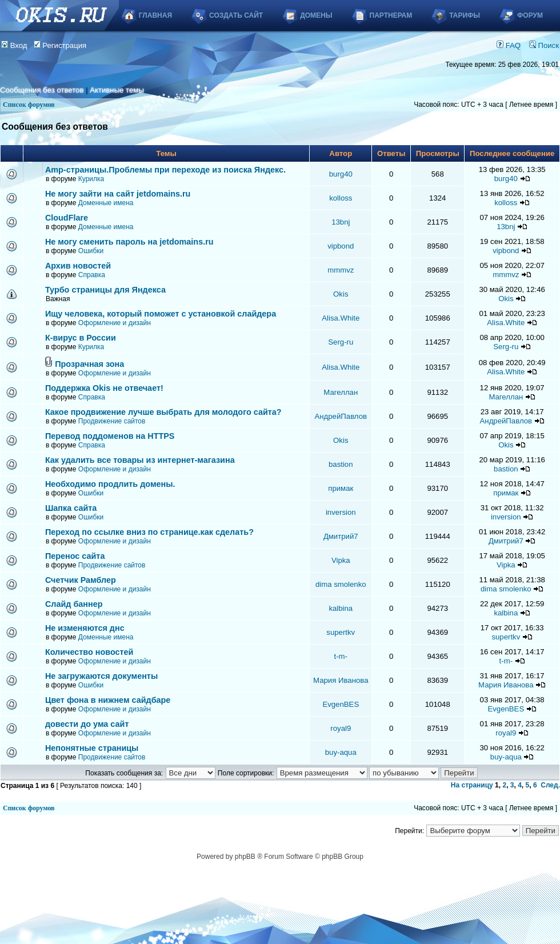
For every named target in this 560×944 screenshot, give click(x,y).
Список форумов (29, 105)
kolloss (341, 198)
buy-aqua (341, 752)
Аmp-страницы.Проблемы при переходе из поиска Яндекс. (165, 170)
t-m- (341, 656)
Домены (316, 15)
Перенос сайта (75, 556)
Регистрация (60, 45)
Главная (155, 15)
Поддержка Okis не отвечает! (104, 388)
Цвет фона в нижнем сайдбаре (108, 700)
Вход (14, 45)
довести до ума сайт (87, 724)
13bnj (341, 222)
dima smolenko (341, 584)
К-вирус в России (81, 338)
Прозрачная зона (89, 364)
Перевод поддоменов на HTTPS (110, 436)
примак (341, 488)
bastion (341, 464)
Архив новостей (78, 266)
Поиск (544, 45)
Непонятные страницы (92, 748)
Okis (341, 294)
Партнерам (391, 15)
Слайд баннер (74, 604)
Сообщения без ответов (42, 90)
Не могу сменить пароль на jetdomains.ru (129, 242)
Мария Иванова (341, 680)
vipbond (341, 246)
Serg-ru (341, 342)
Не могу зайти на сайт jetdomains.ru (118, 194)
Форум (530, 15)
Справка (92, 275)
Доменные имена (106, 203)
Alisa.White (341, 318)
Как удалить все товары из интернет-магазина (140, 460)
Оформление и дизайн (115, 323)
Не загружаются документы (101, 676)
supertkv (341, 632)
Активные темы (117, 90)
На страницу (472, 785)
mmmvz (341, 270)
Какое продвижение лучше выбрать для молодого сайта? (163, 412)
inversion (341, 512)
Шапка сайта (71, 508)
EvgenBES (341, 704)
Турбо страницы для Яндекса (105, 290)
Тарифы (465, 15)
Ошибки (91, 251)
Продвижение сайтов (112, 421)
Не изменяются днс (85, 628)
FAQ (509, 45)
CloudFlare (67, 218)
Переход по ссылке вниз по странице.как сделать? (149, 532)
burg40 (341, 174)
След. (550, 785)
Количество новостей (89, 652)
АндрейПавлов (341, 416)
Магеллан (341, 392)
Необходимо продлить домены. (110, 484)
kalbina (341, 608)
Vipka (341, 560)
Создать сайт (236, 15)
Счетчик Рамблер (81, 580)
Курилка (91, 179)
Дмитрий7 (341, 536)
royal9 (341, 728)
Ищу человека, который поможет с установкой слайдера (161, 314)
